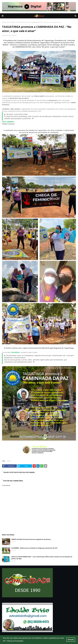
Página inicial (6, 22)
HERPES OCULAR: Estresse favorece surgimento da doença (31, 539)
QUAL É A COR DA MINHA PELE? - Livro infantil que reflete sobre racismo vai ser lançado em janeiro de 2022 (42, 558)
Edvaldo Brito (7, 35)
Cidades (13, 22)
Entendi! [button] (71, 640)
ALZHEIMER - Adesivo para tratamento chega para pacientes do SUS (34, 548)
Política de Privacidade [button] (15, 641)
